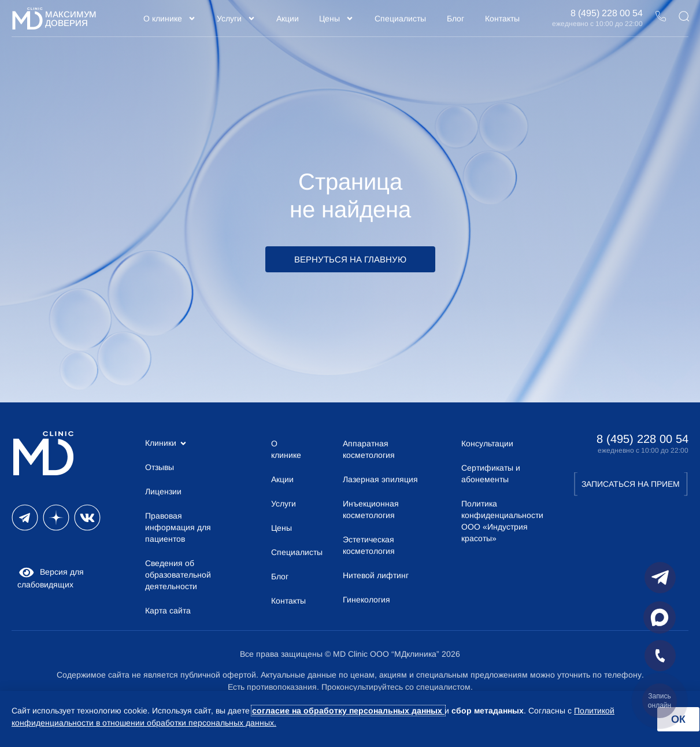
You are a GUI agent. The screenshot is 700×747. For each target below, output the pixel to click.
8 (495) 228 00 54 (607, 13)
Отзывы (160, 467)
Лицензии (163, 491)
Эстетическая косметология (369, 545)
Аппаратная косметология (369, 449)
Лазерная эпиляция (380, 479)
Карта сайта (168, 611)
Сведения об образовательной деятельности (178, 575)
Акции (288, 19)
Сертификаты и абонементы (491, 474)
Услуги (236, 19)
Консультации (487, 443)
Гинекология (366, 600)
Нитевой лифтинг (376, 575)
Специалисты (400, 19)
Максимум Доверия (71, 19)
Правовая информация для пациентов (178, 527)
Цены (336, 19)
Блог (455, 19)
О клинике (170, 19)
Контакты (502, 19)
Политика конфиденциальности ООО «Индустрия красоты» (500, 521)
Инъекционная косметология (371, 509)
